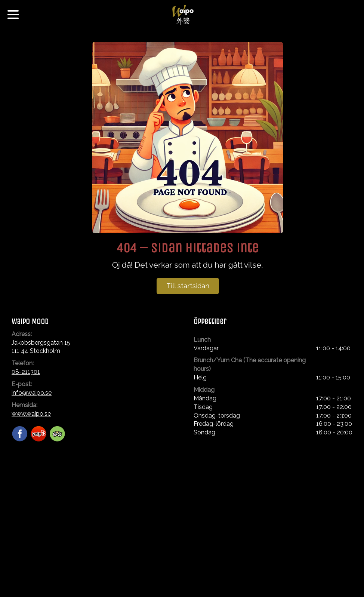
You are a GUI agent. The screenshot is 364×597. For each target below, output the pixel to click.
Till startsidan (188, 286)
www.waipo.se (31, 414)
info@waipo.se (32, 393)
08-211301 (26, 372)
